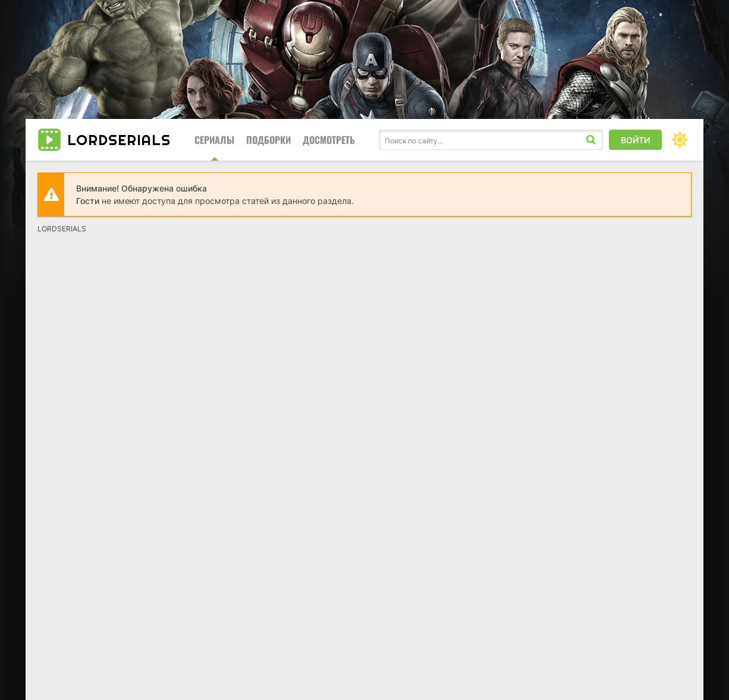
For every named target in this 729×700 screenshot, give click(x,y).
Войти (635, 140)
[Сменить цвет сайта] (680, 140)
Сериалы (214, 140)
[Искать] (591, 140)
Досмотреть (329, 140)
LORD (119, 140)
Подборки (268, 140)
